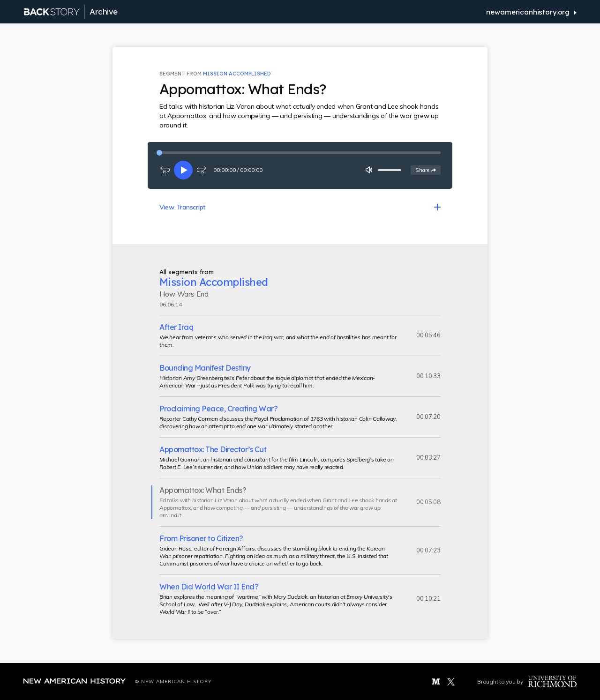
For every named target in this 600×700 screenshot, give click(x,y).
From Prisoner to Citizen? (201, 538)
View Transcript (182, 207)
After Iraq (176, 327)
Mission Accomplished (237, 74)
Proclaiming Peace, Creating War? (218, 409)
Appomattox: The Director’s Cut (213, 449)
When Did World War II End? (209, 587)
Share (428, 170)
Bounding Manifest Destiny (205, 368)
